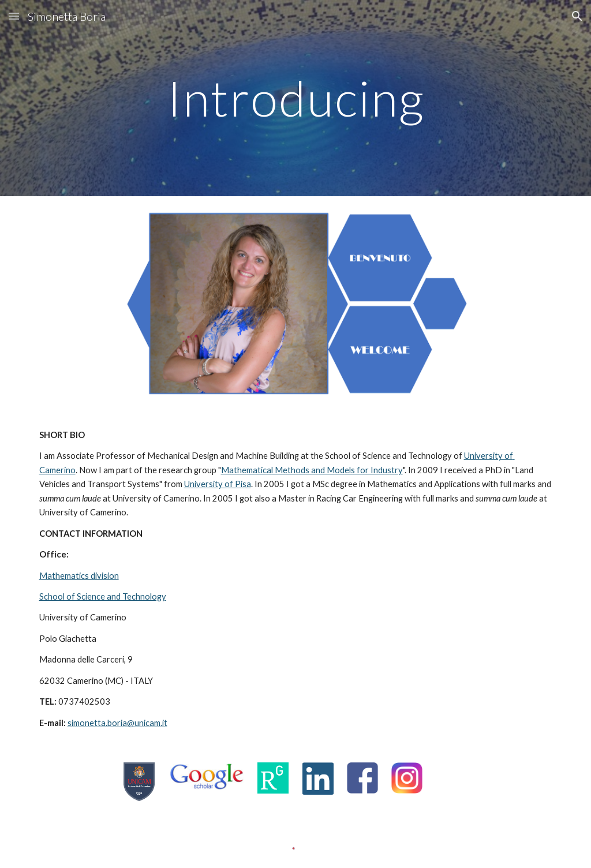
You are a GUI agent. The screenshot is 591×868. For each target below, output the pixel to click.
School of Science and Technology (103, 596)
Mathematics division (79, 576)
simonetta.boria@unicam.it (117, 723)
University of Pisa (218, 484)
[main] (296, 98)
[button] (14, 16)
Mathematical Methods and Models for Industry (312, 470)
